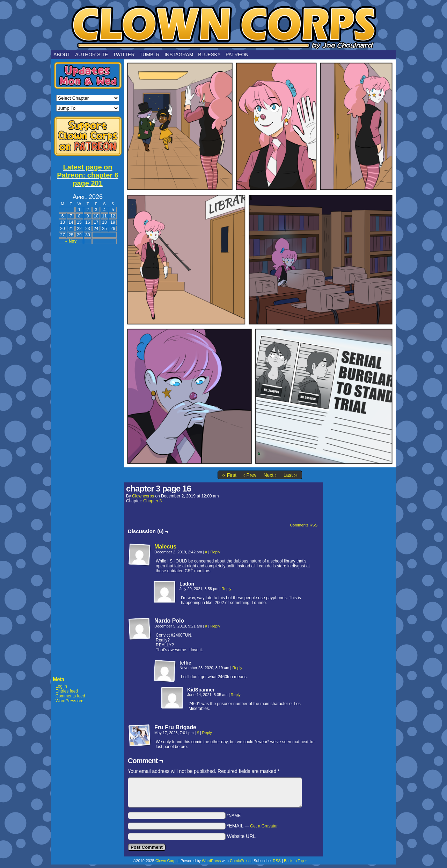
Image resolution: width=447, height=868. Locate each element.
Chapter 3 (152, 501)
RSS (277, 861)
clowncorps (143, 496)
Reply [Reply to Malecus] (215, 552)
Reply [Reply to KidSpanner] (236, 695)
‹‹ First (229, 475)
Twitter (124, 55)
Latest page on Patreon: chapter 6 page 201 (88, 175)
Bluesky (209, 55)
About (62, 55)
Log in (61, 686)
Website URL (241, 836)
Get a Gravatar (264, 826)
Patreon (237, 55)
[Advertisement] (88, 354)
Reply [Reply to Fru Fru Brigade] (207, 733)
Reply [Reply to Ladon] (226, 589)
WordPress (211, 861)
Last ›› (291, 475)
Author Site (91, 55)
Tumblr (150, 55)
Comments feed (70, 696)
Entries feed (67, 691)
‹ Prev (250, 475)
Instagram (179, 55)
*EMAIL (252, 826)
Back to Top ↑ (295, 861)
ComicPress (240, 861)
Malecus (165, 547)
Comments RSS (304, 525)
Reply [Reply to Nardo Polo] (215, 626)
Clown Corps (223, 27)
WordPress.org (69, 701)
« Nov (71, 241)
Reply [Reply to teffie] (237, 668)
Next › (270, 475)
